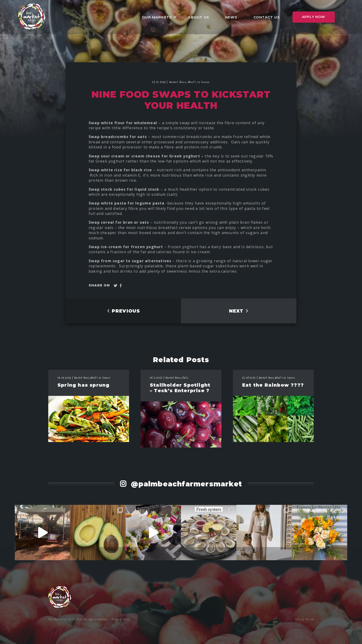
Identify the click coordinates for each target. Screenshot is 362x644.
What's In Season (199, 82)
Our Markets (157, 17)
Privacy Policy (121, 619)
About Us (199, 17)
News (231, 17)
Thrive (310, 619)
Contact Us (267, 17)
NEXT (239, 311)
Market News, (179, 82)
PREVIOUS (123, 311)
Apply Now (314, 17)
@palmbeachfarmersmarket (185, 484)
